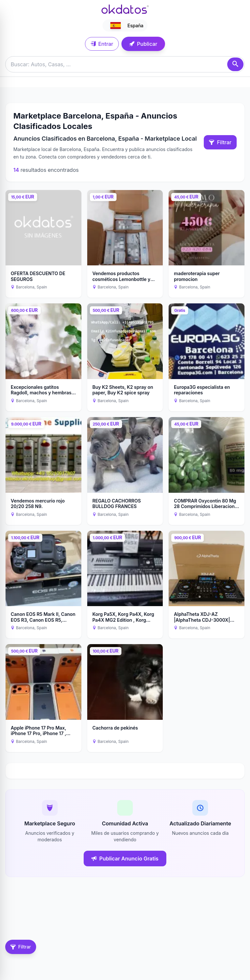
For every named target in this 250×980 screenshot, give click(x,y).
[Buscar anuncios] (125, 64)
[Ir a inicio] (125, 9)
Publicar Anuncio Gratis (125, 859)
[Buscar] (235, 64)
